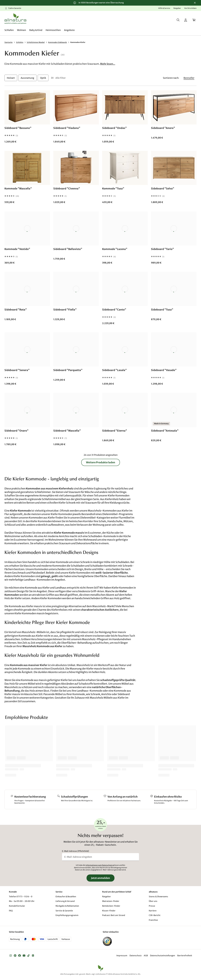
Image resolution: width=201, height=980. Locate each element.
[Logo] (15, 19)
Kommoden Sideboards (58, 42)
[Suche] (178, 20)
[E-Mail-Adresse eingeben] (100, 857)
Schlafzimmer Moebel (36, 42)
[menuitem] (9, 30)
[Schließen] (195, 3)
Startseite (9, 42)
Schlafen (20, 42)
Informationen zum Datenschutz (99, 865)
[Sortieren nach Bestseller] (189, 78)
